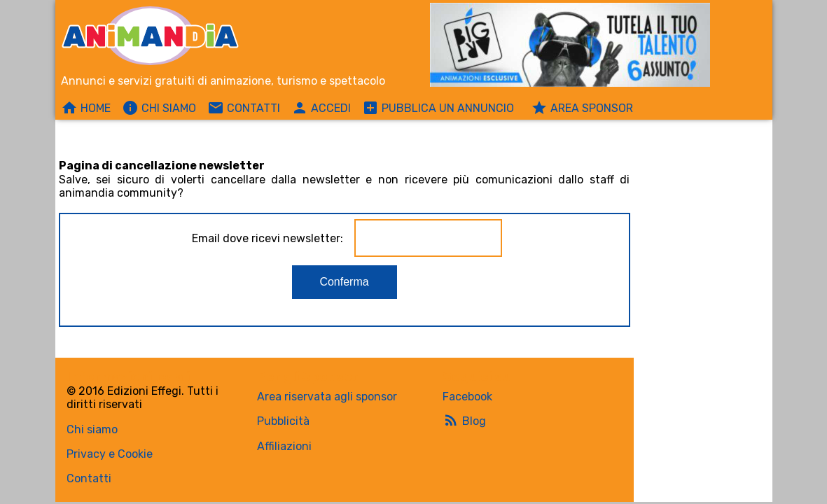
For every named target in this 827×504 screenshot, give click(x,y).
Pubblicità (283, 421)
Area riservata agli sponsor (327, 397)
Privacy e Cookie (110, 454)
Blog (464, 420)
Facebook (467, 397)
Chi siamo (92, 429)
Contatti (89, 478)
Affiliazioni (284, 446)
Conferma (344, 282)
